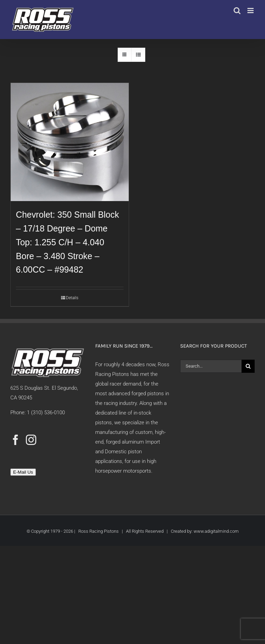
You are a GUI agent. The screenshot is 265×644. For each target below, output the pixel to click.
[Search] (248, 366)
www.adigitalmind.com (216, 531)
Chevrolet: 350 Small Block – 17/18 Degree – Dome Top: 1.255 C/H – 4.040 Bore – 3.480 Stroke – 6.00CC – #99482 (67, 242)
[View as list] (138, 55)
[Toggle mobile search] (237, 11)
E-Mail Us (23, 472)
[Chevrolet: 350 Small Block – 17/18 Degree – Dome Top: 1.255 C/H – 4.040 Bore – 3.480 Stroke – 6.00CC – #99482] (70, 142)
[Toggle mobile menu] (251, 11)
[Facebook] (16, 440)
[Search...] (211, 366)
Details (72, 298)
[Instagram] (31, 440)
